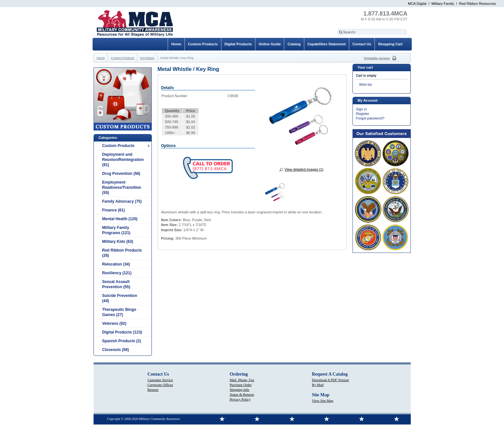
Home (176, 44)
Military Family (443, 4)
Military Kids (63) (118, 242)
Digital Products (238, 44)
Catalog (294, 44)
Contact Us (362, 44)
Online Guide (270, 44)
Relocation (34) (116, 264)
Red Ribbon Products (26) (122, 253)
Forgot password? (370, 118)
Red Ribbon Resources (477, 4)
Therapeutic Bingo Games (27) (119, 312)
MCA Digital (417, 4)
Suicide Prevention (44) (120, 298)
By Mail (318, 385)
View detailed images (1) (304, 169)
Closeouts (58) (116, 350)
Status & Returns (242, 394)
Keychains (147, 58)
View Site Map (323, 401)
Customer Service (160, 380)
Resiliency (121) (117, 273)
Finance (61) (114, 210)
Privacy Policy (240, 399)
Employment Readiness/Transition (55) (122, 187)
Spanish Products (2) (122, 341)
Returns (153, 390)
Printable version (377, 58)
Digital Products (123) (122, 332)
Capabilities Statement (327, 44)
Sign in (362, 109)
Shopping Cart (390, 44)
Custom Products (118, 146)
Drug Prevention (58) (121, 174)
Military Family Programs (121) (116, 230)
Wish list (366, 85)
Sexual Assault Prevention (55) (116, 284)
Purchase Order (241, 385)
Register (363, 114)
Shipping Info (240, 390)
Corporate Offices (160, 385)
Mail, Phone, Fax (242, 380)
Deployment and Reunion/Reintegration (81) (123, 160)
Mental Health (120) (120, 219)
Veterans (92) (114, 323)
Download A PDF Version (330, 380)
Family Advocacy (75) (122, 201)
